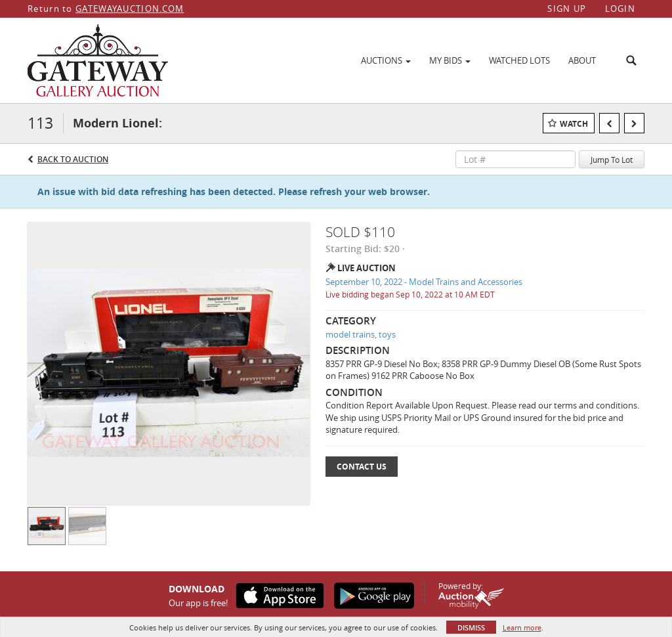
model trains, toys (361, 334)
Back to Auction (73, 159)
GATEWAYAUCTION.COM (130, 9)
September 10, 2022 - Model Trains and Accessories (424, 282)
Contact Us (362, 467)
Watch (574, 124)
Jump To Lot (612, 160)
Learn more (522, 627)
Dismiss (471, 627)
